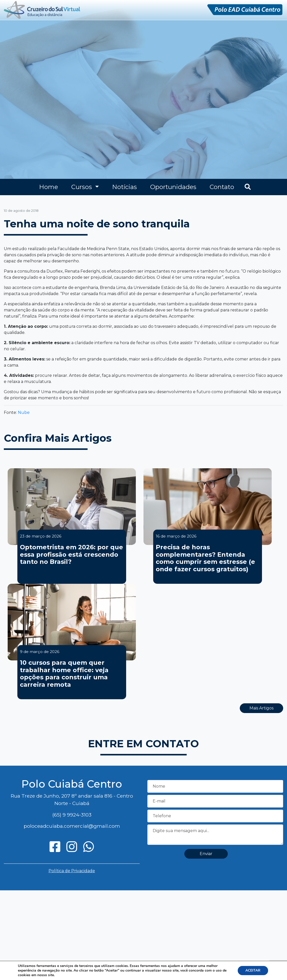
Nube (24, 412)
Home (49, 187)
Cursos (82, 187)
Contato (222, 187)
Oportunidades (173, 187)
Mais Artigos (261, 708)
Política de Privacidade (72, 871)
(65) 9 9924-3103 (72, 815)
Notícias (124, 187)
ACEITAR (253, 970)
